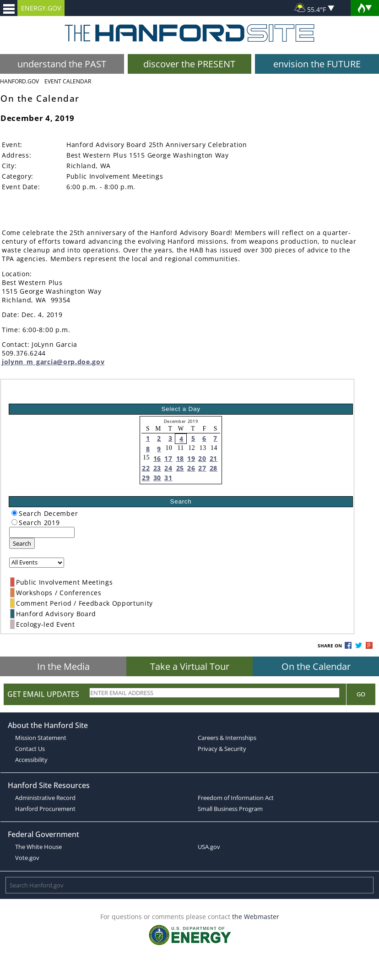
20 (202, 458)
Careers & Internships (227, 738)
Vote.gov (27, 858)
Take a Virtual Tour (190, 666)
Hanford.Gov (19, 81)
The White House (38, 847)
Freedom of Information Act (236, 798)
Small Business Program (230, 809)
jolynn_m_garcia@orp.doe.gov (53, 362)
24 (168, 468)
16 (157, 458)
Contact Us (30, 749)
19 (191, 458)
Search (22, 543)
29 (146, 478)
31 (168, 478)
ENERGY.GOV (41, 8)
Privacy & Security (222, 749)
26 (191, 468)
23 (157, 468)
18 (180, 458)
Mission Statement (41, 738)
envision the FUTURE (317, 64)
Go (361, 694)
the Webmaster (256, 917)
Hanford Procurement (45, 809)
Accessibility (31, 760)
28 (214, 468)
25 (180, 468)
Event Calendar (68, 81)
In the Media (63, 666)
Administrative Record (45, 798)
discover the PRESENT (189, 64)
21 (214, 458)
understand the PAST (62, 64)
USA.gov (209, 847)
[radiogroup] (14, 513)
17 (168, 458)
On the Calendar (316, 666)
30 (157, 478)
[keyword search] (42, 532)
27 (202, 468)
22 (146, 468)
